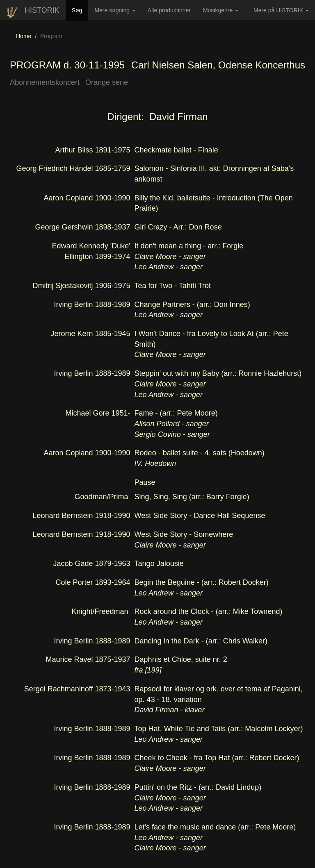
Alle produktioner (172, 13)
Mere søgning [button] (115, 10)
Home (24, 36)
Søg (80, 10)
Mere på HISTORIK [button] (281, 10)
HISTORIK (42, 10)
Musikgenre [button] (221, 10)
